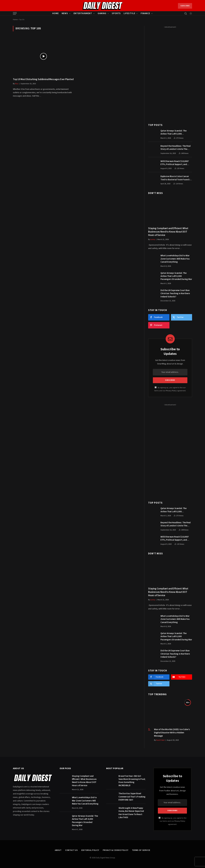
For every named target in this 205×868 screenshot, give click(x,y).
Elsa (17, 84)
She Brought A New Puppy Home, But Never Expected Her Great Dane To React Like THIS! (131, 813)
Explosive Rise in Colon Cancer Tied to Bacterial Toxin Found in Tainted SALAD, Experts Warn (176, 178)
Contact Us (71, 850)
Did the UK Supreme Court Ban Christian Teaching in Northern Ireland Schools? (175, 294)
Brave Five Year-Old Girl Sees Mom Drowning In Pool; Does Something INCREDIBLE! (132, 781)
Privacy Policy (171, 391)
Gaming (102, 13)
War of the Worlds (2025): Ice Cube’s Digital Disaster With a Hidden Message (172, 733)
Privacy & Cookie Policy (116, 850)
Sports (116, 13)
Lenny (153, 239)
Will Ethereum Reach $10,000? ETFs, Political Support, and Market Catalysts (175, 163)
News (65, 13)
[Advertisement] (170, 73)
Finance (145, 13)
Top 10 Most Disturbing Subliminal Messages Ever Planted (43, 79)
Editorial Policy (90, 850)
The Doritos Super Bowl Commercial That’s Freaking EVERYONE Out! (132, 797)
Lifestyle (129, 13)
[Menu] (15, 13)
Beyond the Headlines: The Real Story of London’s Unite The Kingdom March (176, 148)
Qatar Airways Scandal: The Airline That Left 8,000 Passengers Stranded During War (176, 132)
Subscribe (185, 6)
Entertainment (83, 13)
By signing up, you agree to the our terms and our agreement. (172, 821)
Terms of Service (141, 850)
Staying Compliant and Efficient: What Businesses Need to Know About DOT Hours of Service (168, 232)
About (58, 850)
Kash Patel (160, 740)
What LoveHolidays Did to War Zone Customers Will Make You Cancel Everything (175, 259)
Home (55, 13)
